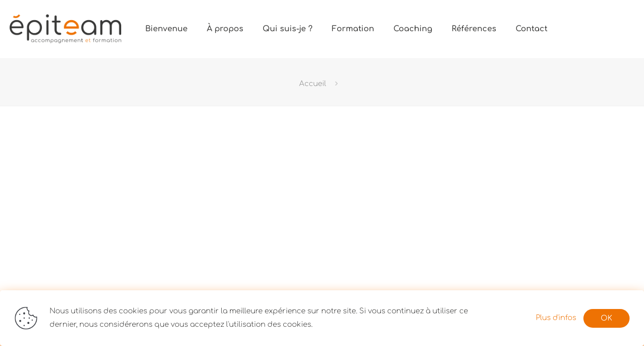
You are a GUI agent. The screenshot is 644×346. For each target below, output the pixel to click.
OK (606, 318)
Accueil (313, 84)
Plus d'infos (556, 318)
